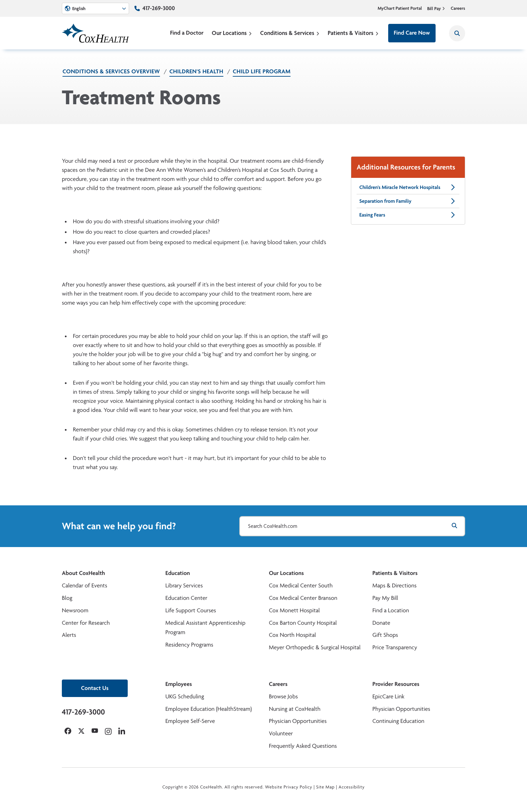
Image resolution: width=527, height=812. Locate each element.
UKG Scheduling (185, 697)
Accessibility (352, 787)
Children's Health (196, 71)
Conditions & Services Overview (111, 71)
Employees (179, 684)
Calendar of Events (85, 586)
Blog (67, 598)
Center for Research (86, 623)
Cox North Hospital (292, 635)
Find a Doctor (187, 33)
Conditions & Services (290, 33)
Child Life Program (262, 71)
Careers (458, 8)
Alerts (69, 635)
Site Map (326, 787)
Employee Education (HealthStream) (209, 709)
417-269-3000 (159, 8)
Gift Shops (385, 635)
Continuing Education (398, 721)
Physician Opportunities (298, 721)
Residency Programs (189, 645)
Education (178, 573)
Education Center (186, 598)
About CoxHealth (83, 573)
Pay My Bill (385, 598)
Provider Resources (396, 684)
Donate (381, 623)
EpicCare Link (388, 697)
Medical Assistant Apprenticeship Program (205, 628)
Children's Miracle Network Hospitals (408, 187)
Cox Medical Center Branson (303, 598)
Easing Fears (408, 215)
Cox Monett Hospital (294, 610)
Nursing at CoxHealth (295, 709)
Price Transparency (395, 647)
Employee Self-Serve (190, 721)
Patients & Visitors (353, 33)
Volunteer (281, 733)
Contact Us (95, 688)
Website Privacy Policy (289, 787)
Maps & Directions (394, 586)
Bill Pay (436, 8)
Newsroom (75, 610)
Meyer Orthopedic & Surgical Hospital (315, 647)
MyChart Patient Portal (400, 8)
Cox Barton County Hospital (303, 623)
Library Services (184, 586)
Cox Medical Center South (301, 586)
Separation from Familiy (408, 201)
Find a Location (391, 610)
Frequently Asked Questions (303, 746)
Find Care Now (412, 33)
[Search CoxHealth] (457, 33)
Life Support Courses (191, 610)
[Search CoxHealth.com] (352, 526)
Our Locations (232, 33)
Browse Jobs (283, 697)
